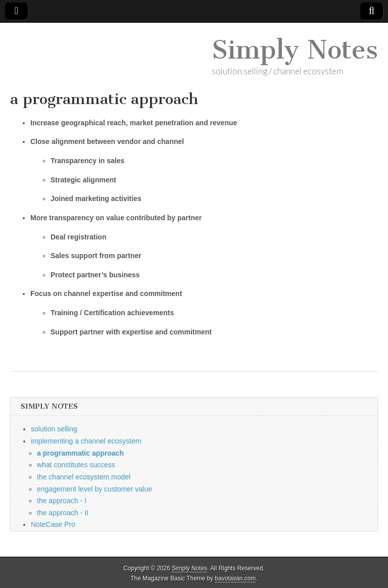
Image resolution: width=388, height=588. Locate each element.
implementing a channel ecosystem (86, 441)
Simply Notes (295, 50)
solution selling (54, 429)
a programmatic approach (80, 453)
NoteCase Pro (53, 524)
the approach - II (63, 513)
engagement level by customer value (94, 489)
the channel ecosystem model (84, 477)
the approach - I (62, 501)
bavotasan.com (236, 578)
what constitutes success (76, 465)
